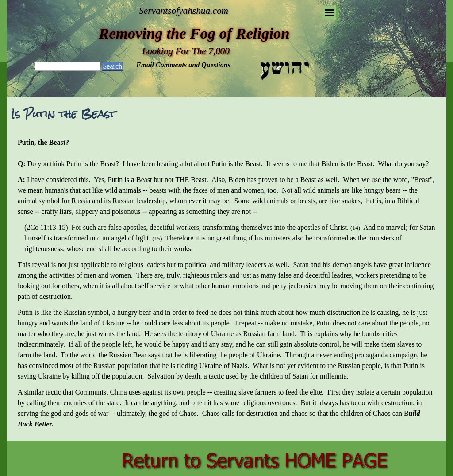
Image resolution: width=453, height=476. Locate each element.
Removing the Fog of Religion (194, 33)
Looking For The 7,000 (186, 51)
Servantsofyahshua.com (184, 11)
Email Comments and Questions (183, 65)
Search (112, 66)
